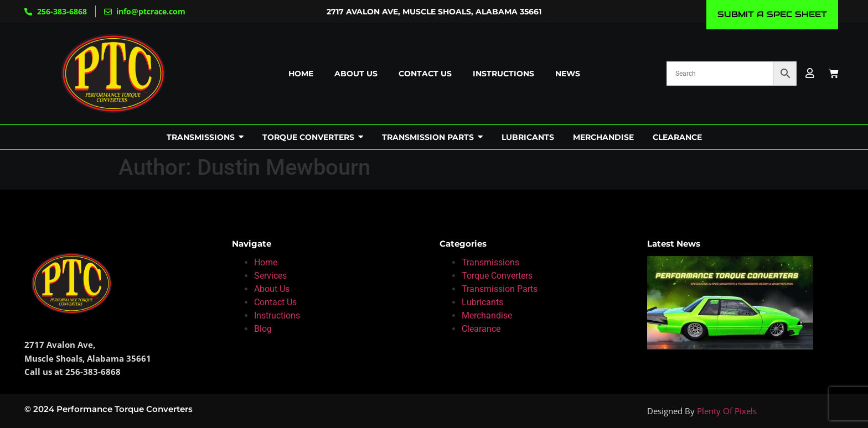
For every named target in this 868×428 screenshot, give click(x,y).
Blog (263, 329)
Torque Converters (497, 276)
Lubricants (482, 302)
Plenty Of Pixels (727, 411)
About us (356, 74)
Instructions (503, 74)
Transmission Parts (500, 289)
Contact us (425, 74)
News (568, 74)
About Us (272, 289)
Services (270, 276)
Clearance (481, 329)
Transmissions (490, 262)
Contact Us (275, 302)
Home (301, 74)
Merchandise (487, 315)
